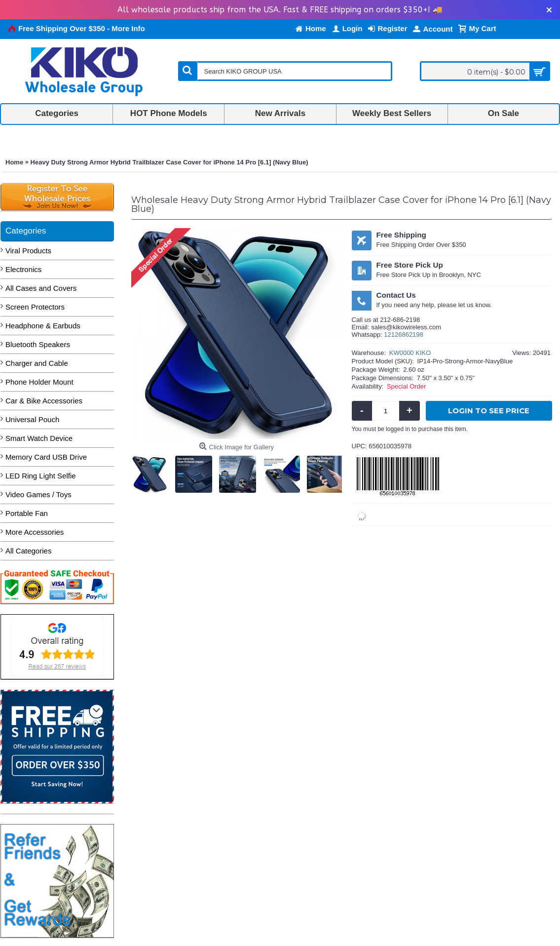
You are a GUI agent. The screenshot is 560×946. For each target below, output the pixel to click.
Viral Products (28, 251)
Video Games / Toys (38, 494)
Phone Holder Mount (39, 382)
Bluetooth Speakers (38, 344)
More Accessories (35, 532)
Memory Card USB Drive (46, 457)
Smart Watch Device (39, 438)
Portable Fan (27, 513)
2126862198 (406, 335)
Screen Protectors (35, 307)
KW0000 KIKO (410, 353)
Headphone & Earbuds (43, 326)
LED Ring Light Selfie (41, 476)
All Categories (28, 551)
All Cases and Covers (41, 288)
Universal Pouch (32, 419)
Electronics (23, 269)
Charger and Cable (37, 363)
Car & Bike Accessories (44, 401)
